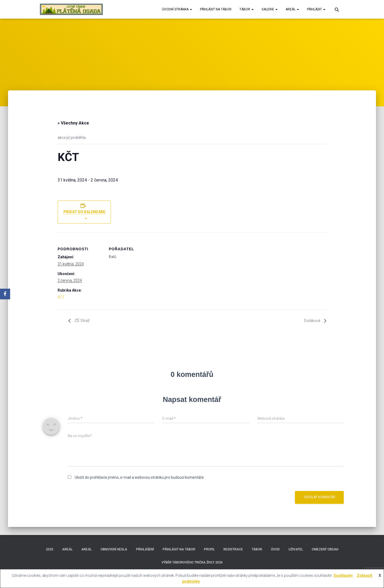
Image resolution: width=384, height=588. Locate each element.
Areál (292, 9)
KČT (61, 297)
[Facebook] (5, 294)
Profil (209, 549)
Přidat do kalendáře (84, 212)
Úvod (275, 549)
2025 (50, 549)
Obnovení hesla (114, 549)
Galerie (270, 9)
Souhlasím (343, 575)
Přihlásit (316, 9)
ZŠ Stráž (82, 321)
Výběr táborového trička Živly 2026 (192, 562)
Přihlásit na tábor (216, 9)
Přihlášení (145, 549)
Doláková (312, 321)
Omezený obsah (325, 549)
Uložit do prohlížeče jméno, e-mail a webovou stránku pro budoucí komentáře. (140, 477)
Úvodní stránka (177, 9)
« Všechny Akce (73, 123)
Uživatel (296, 549)
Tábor (247, 9)
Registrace (233, 549)
